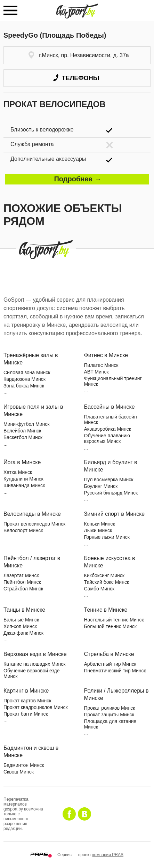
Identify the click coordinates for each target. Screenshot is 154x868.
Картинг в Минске (26, 691)
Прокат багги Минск (26, 714)
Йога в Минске (22, 462)
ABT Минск (96, 372)
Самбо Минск (99, 589)
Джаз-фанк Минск (23, 633)
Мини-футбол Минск (26, 424)
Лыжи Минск (98, 530)
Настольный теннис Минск (114, 620)
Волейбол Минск (22, 431)
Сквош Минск (19, 772)
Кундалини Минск (23, 479)
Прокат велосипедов (55, 104)
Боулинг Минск (101, 486)
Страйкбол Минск (23, 589)
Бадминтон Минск (24, 765)
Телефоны (76, 78)
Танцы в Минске (24, 610)
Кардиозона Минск (25, 379)
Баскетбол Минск (23, 437)
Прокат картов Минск (27, 701)
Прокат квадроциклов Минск (36, 707)
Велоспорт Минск (23, 530)
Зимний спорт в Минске (115, 514)
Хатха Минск (18, 472)
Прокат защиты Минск (109, 715)
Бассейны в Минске (110, 407)
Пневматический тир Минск (115, 671)
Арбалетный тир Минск (110, 664)
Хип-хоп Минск (20, 626)
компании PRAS (108, 855)
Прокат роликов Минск (110, 708)
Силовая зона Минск (27, 372)
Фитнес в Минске (106, 355)
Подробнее (77, 179)
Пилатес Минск (101, 365)
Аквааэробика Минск (108, 429)
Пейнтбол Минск (22, 582)
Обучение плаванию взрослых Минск (107, 438)
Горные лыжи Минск (107, 537)
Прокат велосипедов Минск (34, 524)
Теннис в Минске (106, 610)
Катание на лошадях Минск (34, 664)
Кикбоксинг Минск (104, 575)
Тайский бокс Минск (107, 582)
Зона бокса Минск (24, 386)
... (6, 392)
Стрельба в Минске (109, 654)
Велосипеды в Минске (32, 514)
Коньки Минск (100, 524)
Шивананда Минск (24, 485)
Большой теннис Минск (110, 626)
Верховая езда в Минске (35, 654)
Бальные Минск (21, 620)
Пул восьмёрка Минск (109, 480)
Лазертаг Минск (21, 575)
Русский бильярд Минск (111, 493)
